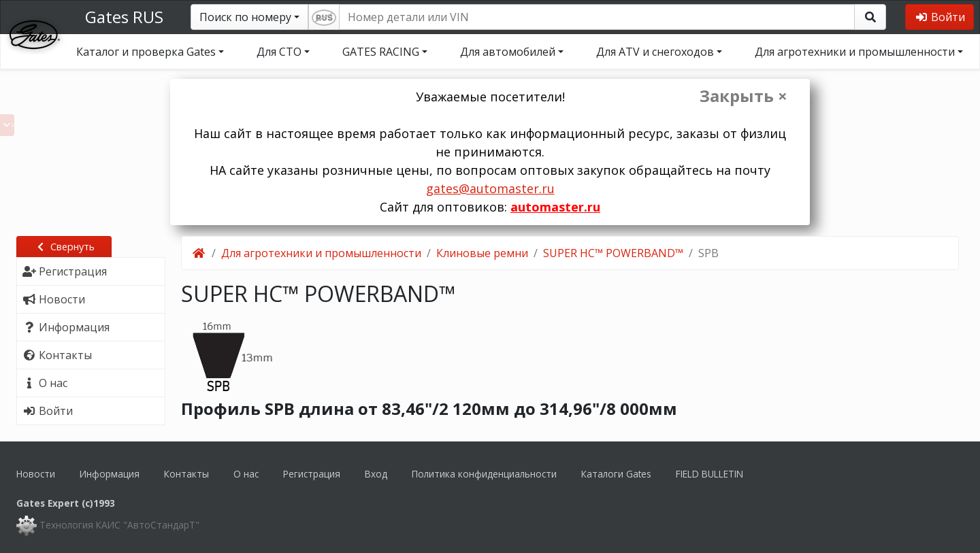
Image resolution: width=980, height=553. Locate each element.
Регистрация (312, 474)
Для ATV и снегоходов (655, 52)
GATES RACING (381, 52)
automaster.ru (555, 207)
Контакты (186, 474)
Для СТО (279, 52)
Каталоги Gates (616, 474)
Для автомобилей (508, 52)
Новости (36, 474)
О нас (246, 474)
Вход (376, 474)
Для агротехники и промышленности (855, 52)
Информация (110, 474)
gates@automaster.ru (490, 188)
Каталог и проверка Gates (146, 52)
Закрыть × (744, 96)
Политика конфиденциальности (484, 474)
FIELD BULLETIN (709, 474)
